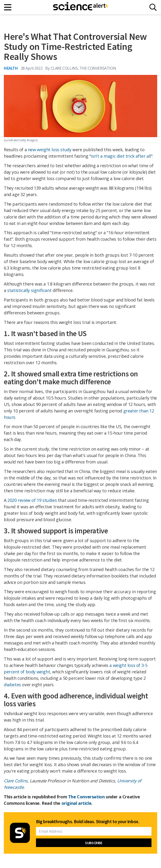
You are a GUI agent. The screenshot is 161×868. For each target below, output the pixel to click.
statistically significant (29, 290)
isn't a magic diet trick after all (121, 156)
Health (11, 68)
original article (76, 803)
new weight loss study (50, 150)
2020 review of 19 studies (32, 500)
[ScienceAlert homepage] (80, 7)
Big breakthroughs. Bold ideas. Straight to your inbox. (88, 821)
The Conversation (86, 797)
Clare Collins (16, 781)
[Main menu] (8, 7)
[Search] (153, 7)
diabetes (12, 685)
